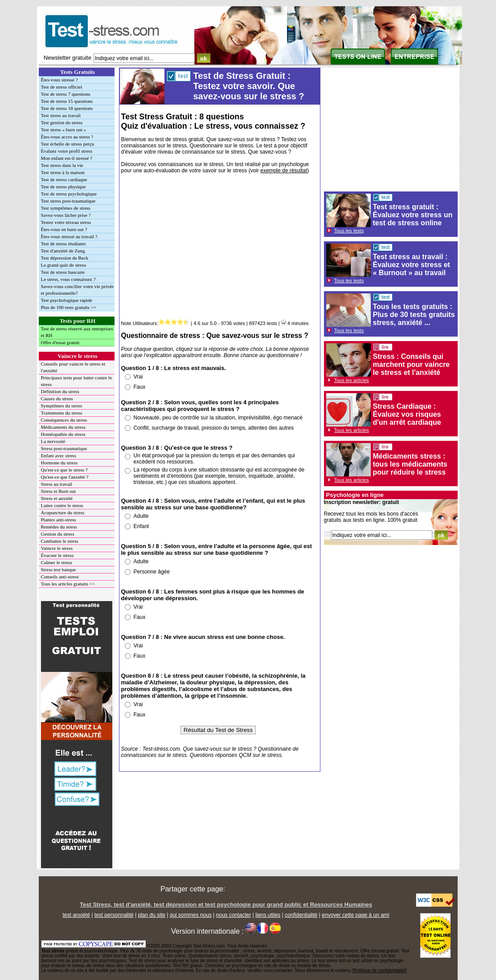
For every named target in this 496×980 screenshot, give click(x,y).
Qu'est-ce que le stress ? (64, 470)
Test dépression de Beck (65, 258)
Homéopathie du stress (63, 434)
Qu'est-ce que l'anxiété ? (65, 477)
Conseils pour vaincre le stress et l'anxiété (73, 367)
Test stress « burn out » (64, 130)
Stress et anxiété (57, 498)
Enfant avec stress (59, 455)
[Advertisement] (218, 248)
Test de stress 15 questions (67, 101)
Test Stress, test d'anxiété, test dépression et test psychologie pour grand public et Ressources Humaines (226, 905)
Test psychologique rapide (67, 300)
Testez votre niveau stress (66, 222)
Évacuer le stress (57, 555)
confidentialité (301, 915)
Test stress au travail (61, 115)
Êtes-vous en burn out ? (64, 229)
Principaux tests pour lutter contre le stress (77, 381)
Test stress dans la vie (62, 165)
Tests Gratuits (78, 72)
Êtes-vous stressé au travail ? (69, 236)
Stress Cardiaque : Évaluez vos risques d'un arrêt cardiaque (407, 414)
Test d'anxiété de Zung (63, 251)
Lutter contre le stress (62, 505)
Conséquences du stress (64, 420)
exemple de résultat (284, 171)
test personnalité (114, 915)
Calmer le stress (57, 562)
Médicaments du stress (63, 427)
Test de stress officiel (62, 87)
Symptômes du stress (62, 406)
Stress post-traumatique (64, 448)
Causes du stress (57, 399)
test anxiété (76, 915)
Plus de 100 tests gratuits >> (69, 307)
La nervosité (53, 441)
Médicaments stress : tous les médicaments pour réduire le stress (410, 464)
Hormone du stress (59, 463)
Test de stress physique (64, 187)
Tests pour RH (78, 321)
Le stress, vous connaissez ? (68, 279)
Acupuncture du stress (63, 512)
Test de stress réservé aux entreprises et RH (77, 332)
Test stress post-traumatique (68, 201)
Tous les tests (349, 231)
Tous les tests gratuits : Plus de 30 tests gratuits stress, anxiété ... (414, 315)
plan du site (152, 915)
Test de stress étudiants (64, 244)
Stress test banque (59, 569)
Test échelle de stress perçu (68, 144)
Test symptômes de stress (66, 208)
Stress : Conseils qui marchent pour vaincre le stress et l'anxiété (412, 364)
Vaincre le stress (77, 356)
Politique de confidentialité (379, 970)
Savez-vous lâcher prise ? (66, 215)
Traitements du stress (62, 413)
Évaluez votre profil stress (67, 151)
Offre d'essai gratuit (60, 342)
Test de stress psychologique (69, 194)
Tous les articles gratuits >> (68, 584)
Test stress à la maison (63, 172)
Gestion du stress (58, 534)
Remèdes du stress (59, 527)
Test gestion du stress (62, 122)
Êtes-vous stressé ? (59, 80)
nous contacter (234, 915)
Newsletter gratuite (68, 58)
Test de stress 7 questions (66, 94)
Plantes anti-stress (59, 520)
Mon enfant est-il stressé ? (67, 158)
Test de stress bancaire (63, 272)
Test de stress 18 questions (67, 108)
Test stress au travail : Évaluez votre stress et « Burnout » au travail (412, 265)
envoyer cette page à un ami (355, 915)
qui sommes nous (191, 915)
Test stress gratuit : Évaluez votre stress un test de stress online (413, 215)
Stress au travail (57, 484)
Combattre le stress (60, 541)
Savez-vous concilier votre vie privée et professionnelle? (78, 290)
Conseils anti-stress (60, 577)
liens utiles (268, 915)
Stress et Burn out (59, 491)
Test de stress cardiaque (64, 179)
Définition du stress (60, 391)
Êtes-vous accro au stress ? (67, 137)
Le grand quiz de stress (64, 265)
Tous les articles (352, 380)
